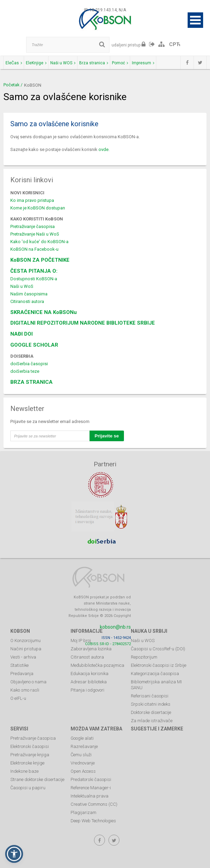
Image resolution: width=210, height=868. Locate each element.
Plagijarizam (83, 812)
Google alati (82, 738)
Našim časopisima (29, 294)
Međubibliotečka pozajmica (97, 665)
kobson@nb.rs (115, 627)
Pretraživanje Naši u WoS (35, 234)
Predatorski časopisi (91, 779)
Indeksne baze (24, 771)
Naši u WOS (63, 63)
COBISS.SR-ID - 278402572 (108, 644)
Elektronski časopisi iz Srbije (159, 665)
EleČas (14, 63)
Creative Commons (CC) (94, 804)
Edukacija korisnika (90, 674)
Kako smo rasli (25, 690)
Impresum (143, 63)
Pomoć (120, 63)
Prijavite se (107, 436)
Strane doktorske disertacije (37, 779)
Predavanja (22, 674)
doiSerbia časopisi (29, 364)
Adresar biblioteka (89, 682)
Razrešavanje (84, 746)
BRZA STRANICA (31, 382)
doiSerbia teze (25, 371)
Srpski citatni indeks (151, 704)
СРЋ (175, 44)
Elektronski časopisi (30, 746)
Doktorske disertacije (151, 712)
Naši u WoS (22, 286)
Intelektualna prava (90, 796)
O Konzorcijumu (25, 641)
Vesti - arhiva (23, 657)
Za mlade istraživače (152, 721)
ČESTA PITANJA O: (34, 271)
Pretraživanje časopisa (33, 226)
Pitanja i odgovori (87, 690)
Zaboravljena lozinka (91, 649)
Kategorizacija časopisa (155, 674)
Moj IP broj (81, 641)
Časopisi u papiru (28, 788)
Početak (12, 85)
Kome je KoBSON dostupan (38, 208)
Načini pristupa (26, 649)
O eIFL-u (18, 698)
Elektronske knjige (27, 763)
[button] (14, 854)
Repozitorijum (144, 657)
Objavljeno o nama (28, 682)
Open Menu (195, 20)
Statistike (19, 665)
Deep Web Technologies (93, 821)
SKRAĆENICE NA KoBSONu (44, 312)
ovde (103, 149)
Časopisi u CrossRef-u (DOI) (158, 649)
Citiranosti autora (27, 301)
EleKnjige (36, 63)
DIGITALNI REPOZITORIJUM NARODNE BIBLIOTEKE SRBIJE (83, 323)
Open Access (83, 771)
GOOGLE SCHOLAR (34, 345)
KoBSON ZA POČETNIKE (40, 260)
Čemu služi (81, 755)
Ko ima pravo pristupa (32, 200)
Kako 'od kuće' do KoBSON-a (39, 242)
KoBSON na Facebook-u (34, 249)
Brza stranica (94, 63)
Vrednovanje (83, 763)
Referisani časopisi (150, 696)
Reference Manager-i (91, 788)
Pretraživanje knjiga (30, 755)
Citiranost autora (87, 657)
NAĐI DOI (22, 334)
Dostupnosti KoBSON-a (34, 279)
